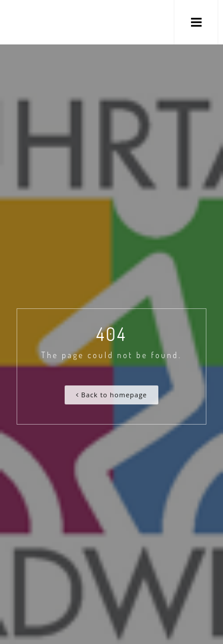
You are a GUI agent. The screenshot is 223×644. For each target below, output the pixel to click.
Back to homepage (111, 395)
